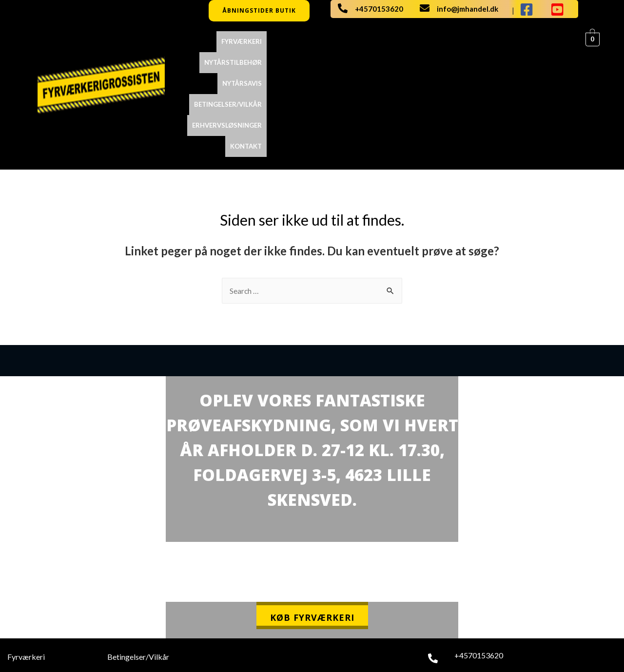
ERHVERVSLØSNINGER (504, 41)
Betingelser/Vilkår (426, 41)
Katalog (21, 597)
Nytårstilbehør (304, 41)
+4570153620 (379, 9)
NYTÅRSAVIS (362, 41)
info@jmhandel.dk (468, 9)
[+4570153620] (343, 8)
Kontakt (565, 41)
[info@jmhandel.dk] (425, 8)
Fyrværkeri (245, 41)
